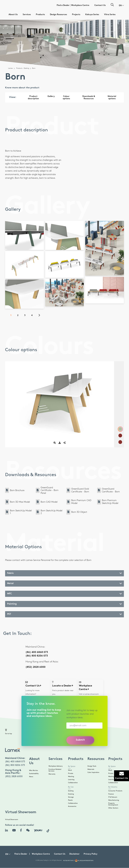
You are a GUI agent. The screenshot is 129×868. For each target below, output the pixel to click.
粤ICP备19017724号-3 (69, 861)
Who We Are (34, 771)
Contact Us (100, 5)
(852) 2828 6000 (36, 667)
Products (40, 15)
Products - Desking (23, 68)
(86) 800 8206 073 (37, 656)
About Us (13, 15)
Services (27, 15)
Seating (71, 791)
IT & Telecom (113, 797)
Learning (71, 780)
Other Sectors (113, 808)
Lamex (10, 68)
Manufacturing (114, 800)
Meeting (71, 777)
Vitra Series (110, 15)
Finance (111, 794)
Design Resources (58, 15)
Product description (33, 98)
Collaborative (73, 783)
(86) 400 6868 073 (37, 652)
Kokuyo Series (92, 15)
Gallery (51, 96)
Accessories (72, 806)
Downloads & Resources (89, 98)
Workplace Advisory (56, 766)
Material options (112, 98)
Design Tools (92, 766)
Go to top (8, 732)
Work (70, 770)
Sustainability (34, 774)
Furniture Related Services (55, 770)
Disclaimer (74, 854)
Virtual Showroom (12, 820)
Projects (76, 15)
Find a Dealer (63, 5)
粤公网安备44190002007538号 (86, 861)
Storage (71, 797)
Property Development (113, 804)
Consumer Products (115, 791)
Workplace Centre (80, 5)
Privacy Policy (90, 854)
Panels (70, 800)
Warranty (52, 774)
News (31, 777)
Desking (71, 794)
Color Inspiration (93, 772)
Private (71, 773)
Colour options (66, 98)
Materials (91, 769)
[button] (121, 6)
